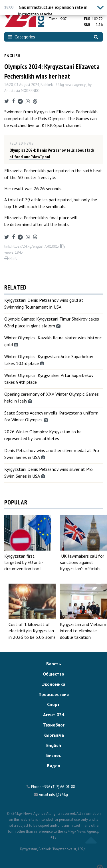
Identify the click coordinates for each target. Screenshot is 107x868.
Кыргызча (54, 735)
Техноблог (54, 725)
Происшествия (54, 694)
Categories (21, 37)
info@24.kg (58, 794)
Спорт (53, 704)
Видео (53, 766)
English (12, 56)
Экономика (54, 684)
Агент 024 (54, 715)
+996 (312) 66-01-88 (59, 787)
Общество (53, 674)
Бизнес (53, 755)
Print (10, 258)
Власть (54, 664)
